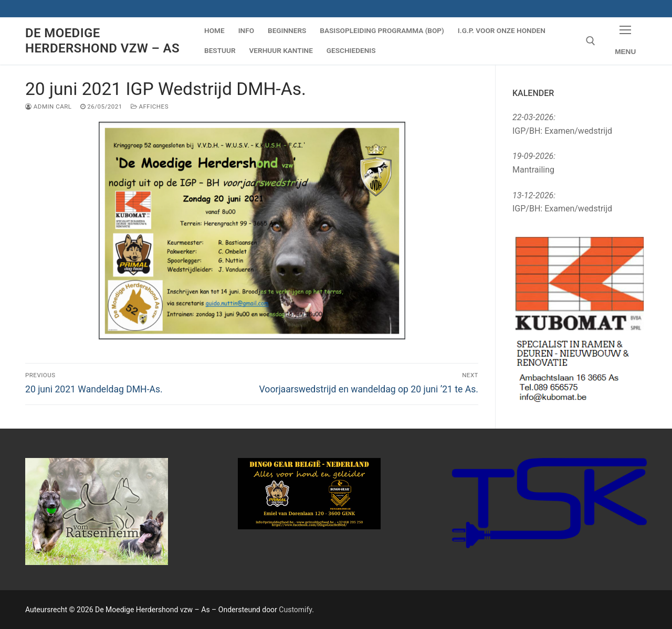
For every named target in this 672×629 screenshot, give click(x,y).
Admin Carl (49, 106)
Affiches (150, 106)
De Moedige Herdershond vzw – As (102, 41)
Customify (295, 610)
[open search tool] (591, 41)
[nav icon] (625, 41)
